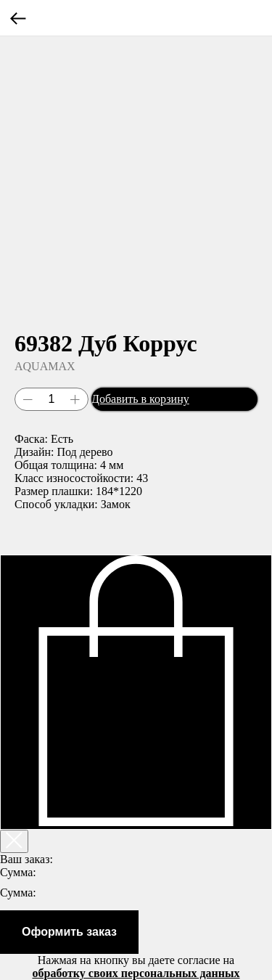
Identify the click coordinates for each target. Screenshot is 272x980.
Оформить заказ (69, 932)
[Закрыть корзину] (14, 841)
